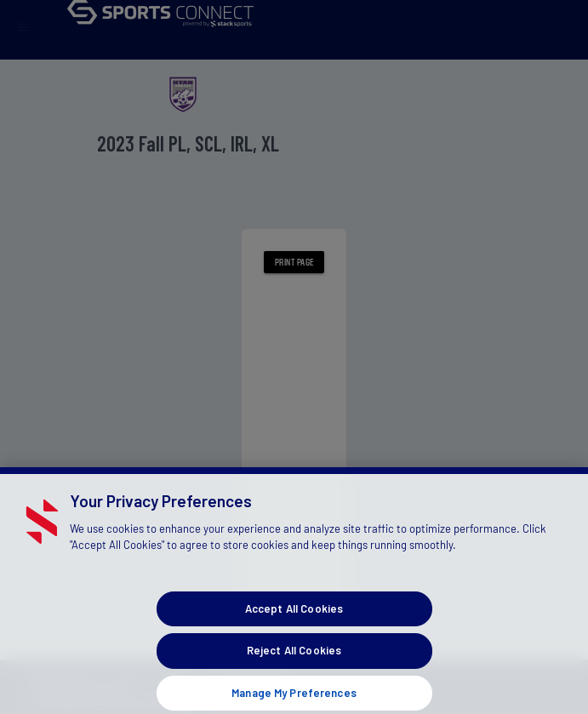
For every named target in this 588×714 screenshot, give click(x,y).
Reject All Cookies (294, 663)
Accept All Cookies (294, 620)
